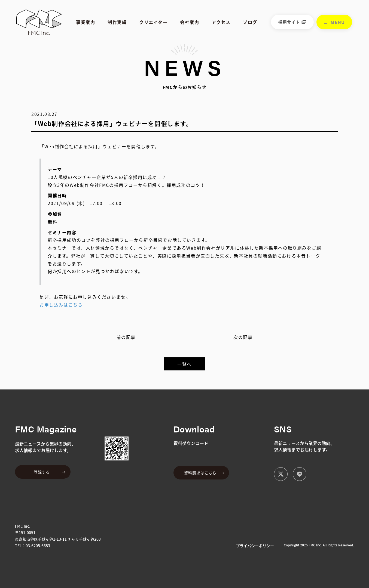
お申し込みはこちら (61, 305)
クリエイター (153, 22)
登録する (42, 472)
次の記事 (243, 337)
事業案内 (86, 22)
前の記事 (126, 337)
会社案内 (190, 22)
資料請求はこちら (200, 473)
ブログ (250, 22)
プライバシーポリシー (255, 546)
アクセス (221, 22)
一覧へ (184, 364)
